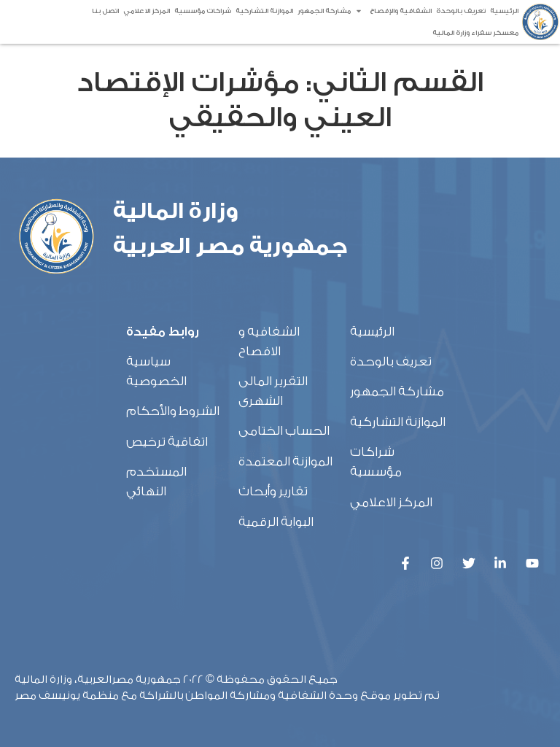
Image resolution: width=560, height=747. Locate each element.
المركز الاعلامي (147, 11)
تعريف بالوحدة (461, 11)
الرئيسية (504, 11)
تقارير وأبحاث (273, 491)
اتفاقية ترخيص (167, 442)
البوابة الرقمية (276, 522)
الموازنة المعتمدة (285, 461)
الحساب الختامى (284, 431)
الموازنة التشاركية (264, 11)
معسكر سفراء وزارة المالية (475, 33)
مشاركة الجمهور (324, 11)
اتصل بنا (105, 11)
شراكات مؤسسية (203, 11)
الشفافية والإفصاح (393, 11)
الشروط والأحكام (173, 411)
